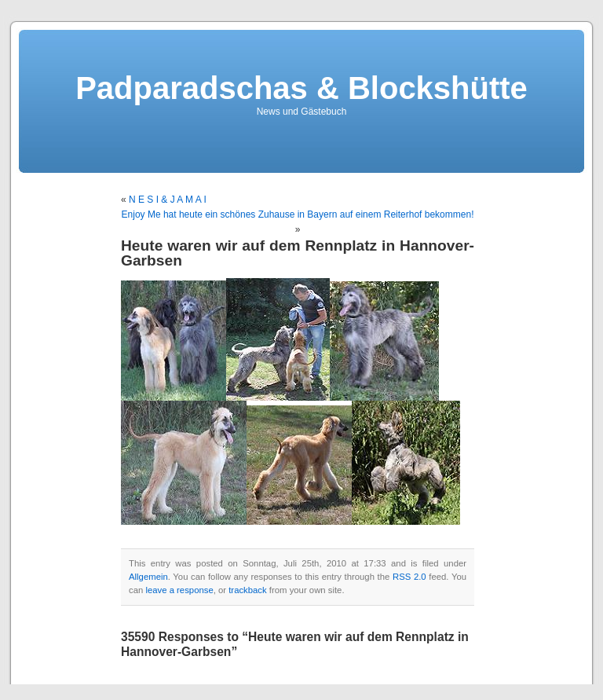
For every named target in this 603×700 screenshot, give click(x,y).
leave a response (179, 590)
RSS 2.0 (409, 577)
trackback (247, 590)
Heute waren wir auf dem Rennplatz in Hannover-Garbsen (298, 253)
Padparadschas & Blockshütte (301, 88)
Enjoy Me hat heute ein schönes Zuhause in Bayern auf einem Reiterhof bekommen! (298, 214)
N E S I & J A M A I (168, 200)
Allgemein (148, 577)
